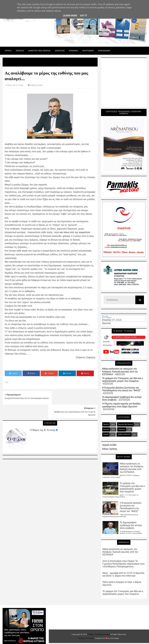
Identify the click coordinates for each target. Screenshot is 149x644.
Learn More (70, 16)
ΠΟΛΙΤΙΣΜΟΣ (88, 51)
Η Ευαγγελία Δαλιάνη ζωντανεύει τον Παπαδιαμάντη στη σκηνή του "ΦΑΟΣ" (122, 389)
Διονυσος (60, 51)
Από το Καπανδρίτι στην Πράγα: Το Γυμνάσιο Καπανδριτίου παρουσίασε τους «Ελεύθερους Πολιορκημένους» (124, 564)
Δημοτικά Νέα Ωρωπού (126, 424)
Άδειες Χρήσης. (110, 449)
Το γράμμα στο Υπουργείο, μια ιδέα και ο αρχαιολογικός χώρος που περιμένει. (123, 380)
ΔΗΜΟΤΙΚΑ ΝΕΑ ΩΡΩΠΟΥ (40, 51)
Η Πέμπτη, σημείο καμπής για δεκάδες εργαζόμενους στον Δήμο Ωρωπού (122, 405)
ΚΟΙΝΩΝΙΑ (73, 51)
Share (31, 373)
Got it (84, 16)
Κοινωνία (106, 429)
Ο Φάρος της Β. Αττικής (43, 416)
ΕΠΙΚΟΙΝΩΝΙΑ (104, 51)
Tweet (13, 373)
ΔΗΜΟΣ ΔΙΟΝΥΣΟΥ (124, 434)
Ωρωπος (20, 51)
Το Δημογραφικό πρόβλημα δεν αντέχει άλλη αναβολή (131, 525)
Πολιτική (106, 434)
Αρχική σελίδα (109, 445)
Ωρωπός (107, 323)
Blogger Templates (86, 638)
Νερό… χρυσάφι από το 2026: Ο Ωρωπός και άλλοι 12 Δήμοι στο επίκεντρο (124, 574)
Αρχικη (8, 51)
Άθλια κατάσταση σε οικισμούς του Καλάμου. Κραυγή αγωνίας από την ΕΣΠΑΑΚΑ (120, 371)
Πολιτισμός (122, 429)
